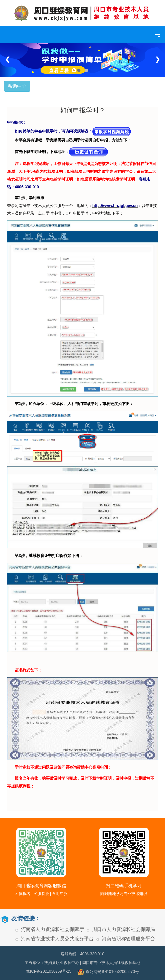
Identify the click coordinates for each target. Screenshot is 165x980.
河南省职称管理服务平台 (128, 939)
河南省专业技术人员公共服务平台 (57, 939)
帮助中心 (17, 86)
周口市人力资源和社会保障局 (124, 929)
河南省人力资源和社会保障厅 (52, 929)
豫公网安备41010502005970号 (108, 972)
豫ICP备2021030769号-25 (49, 971)
